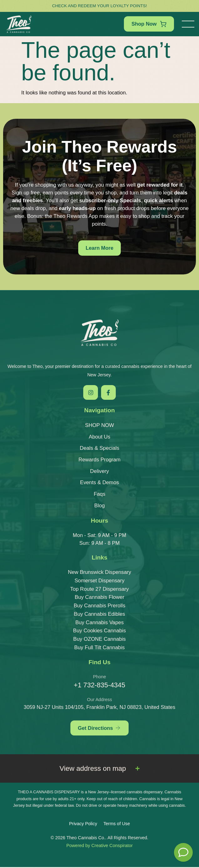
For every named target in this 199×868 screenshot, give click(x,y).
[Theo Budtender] (183, 852)
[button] (188, 24)
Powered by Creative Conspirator (99, 846)
